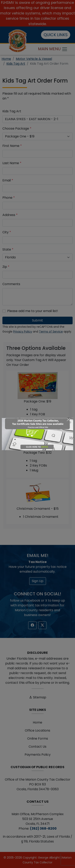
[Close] (68, 420)
